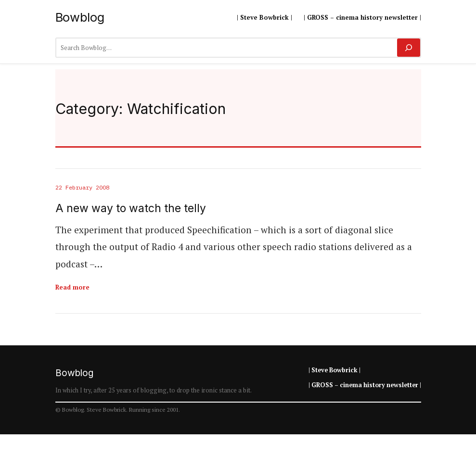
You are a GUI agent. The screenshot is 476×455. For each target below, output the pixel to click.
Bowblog (80, 17)
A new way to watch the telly (131, 209)
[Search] (408, 48)
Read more (72, 287)
